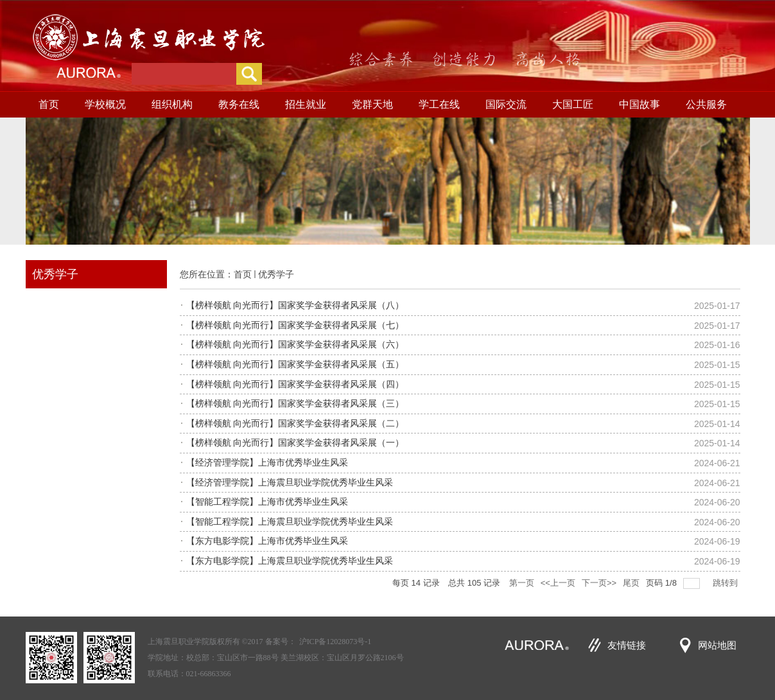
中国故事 (640, 104)
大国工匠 (573, 104)
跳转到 (727, 583)
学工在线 (439, 104)
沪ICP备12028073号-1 (335, 642)
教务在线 (239, 104)
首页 (49, 104)
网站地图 (717, 645)
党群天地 (372, 104)
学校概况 (105, 104)
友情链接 (627, 645)
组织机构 (172, 104)
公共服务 (706, 104)
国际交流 (506, 104)
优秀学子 (276, 274)
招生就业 (306, 104)
